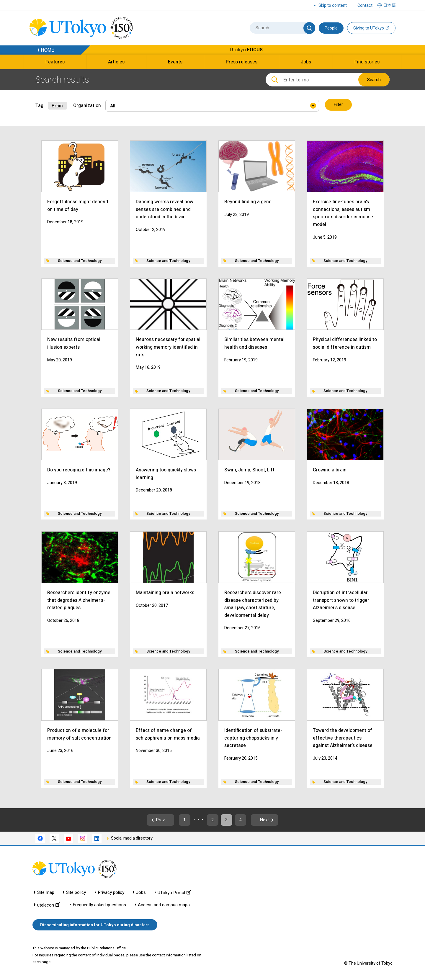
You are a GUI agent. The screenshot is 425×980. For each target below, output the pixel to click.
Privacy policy (111, 893)
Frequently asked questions (99, 906)
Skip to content (333, 5)
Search (374, 80)
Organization (87, 105)
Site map (46, 893)
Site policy (76, 893)
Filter (339, 105)
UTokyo (246, 50)
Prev (151, 820)
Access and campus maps (164, 906)
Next (274, 820)
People (331, 28)
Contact (365, 5)
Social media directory (132, 839)
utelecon (49, 906)
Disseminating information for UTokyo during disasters (95, 925)
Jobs (141, 893)
